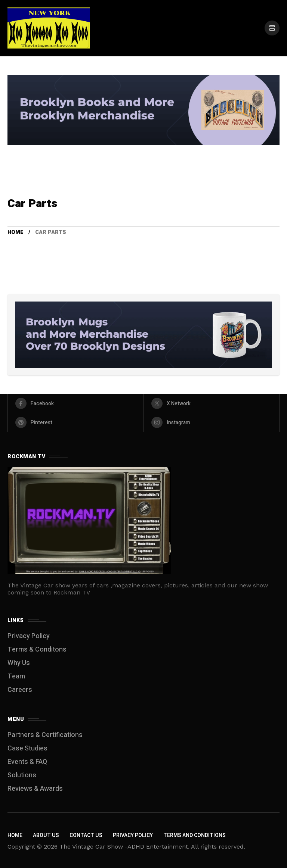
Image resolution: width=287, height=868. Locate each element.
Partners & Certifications (45, 735)
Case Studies (27, 748)
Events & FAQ (27, 762)
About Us (46, 835)
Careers (20, 690)
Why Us (19, 663)
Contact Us (86, 835)
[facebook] (76, 403)
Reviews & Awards (35, 789)
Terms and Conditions (195, 835)
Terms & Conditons (37, 650)
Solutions (22, 775)
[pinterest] (76, 422)
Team (16, 676)
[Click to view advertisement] (143, 110)
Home (16, 232)
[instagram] (212, 422)
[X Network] (212, 403)
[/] (272, 28)
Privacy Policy (29, 636)
